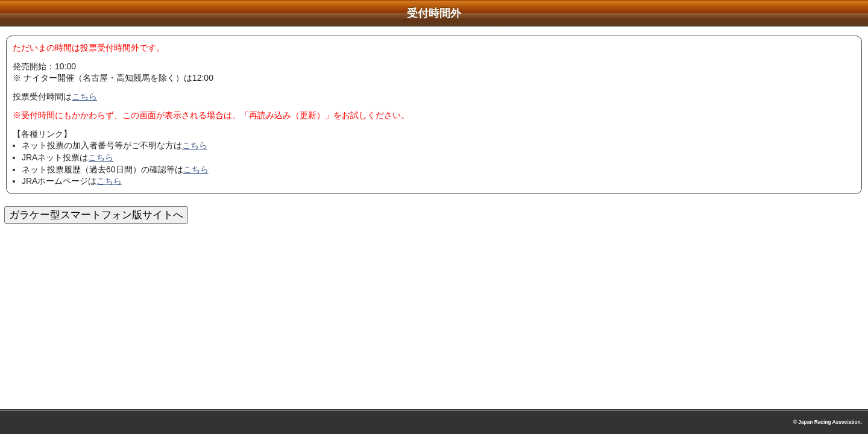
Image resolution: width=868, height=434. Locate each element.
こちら (84, 96)
